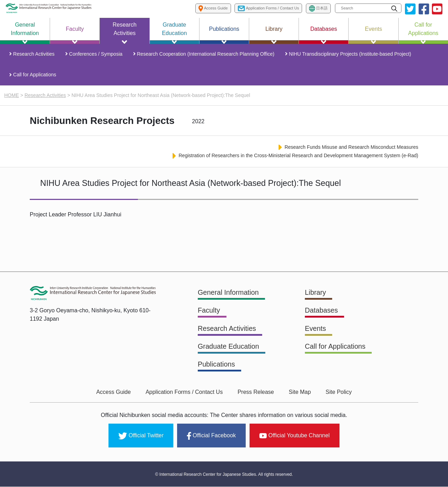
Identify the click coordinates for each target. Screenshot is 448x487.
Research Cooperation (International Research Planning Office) (206, 54)
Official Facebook (211, 436)
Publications (217, 365)
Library (316, 294)
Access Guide (115, 393)
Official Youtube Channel (295, 436)
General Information (229, 294)
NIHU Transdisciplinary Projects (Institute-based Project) (349, 54)
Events (316, 329)
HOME (12, 96)
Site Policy (337, 393)
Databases (322, 312)
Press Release (256, 393)
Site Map (299, 393)
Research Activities (34, 54)
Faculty (209, 312)
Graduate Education (229, 347)
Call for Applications (35, 76)
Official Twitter (141, 436)
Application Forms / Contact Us (185, 393)
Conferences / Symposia (96, 54)
